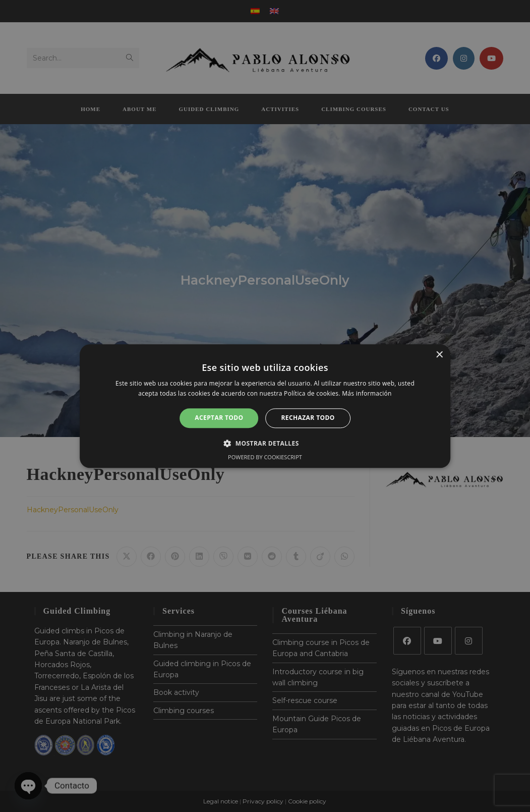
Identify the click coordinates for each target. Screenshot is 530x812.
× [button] (439, 355)
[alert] (265, 406)
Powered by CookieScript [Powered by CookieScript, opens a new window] (265, 457)
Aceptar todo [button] (219, 418)
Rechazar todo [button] (308, 418)
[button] (265, 443)
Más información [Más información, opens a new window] (367, 393)
